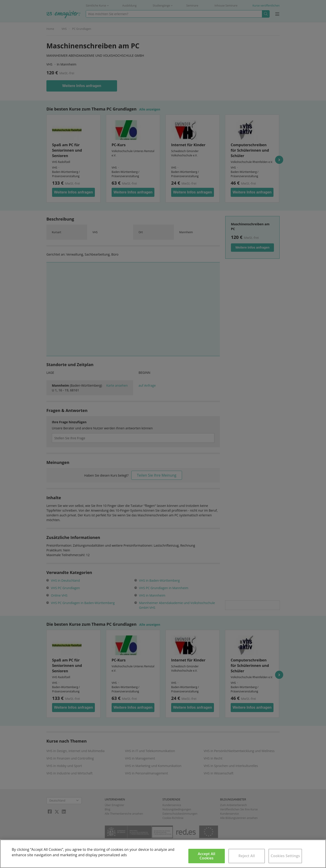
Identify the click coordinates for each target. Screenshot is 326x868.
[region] (163, 854)
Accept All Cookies (207, 856)
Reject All (247, 856)
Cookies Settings (285, 856)
